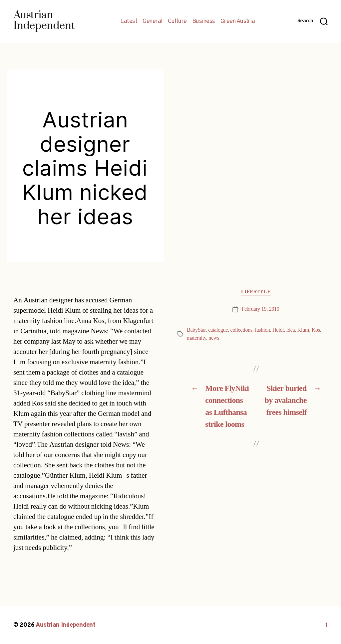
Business (204, 22)
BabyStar (196, 330)
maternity (196, 338)
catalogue (218, 330)
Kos (316, 330)
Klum (303, 330)
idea (291, 330)
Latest (129, 22)
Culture (177, 22)
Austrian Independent (66, 625)
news (214, 338)
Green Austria (238, 22)
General (153, 22)
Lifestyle (256, 292)
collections (241, 330)
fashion (262, 330)
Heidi (278, 330)
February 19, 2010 (260, 309)
